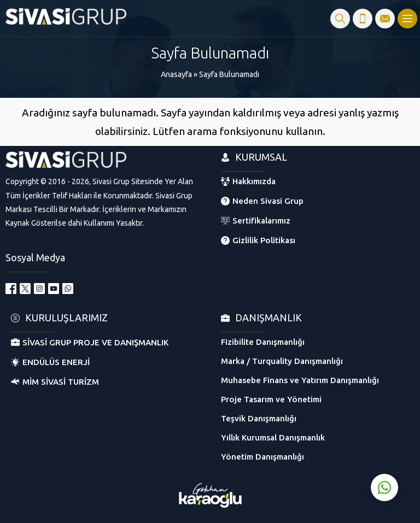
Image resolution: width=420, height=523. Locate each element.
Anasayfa (176, 74)
